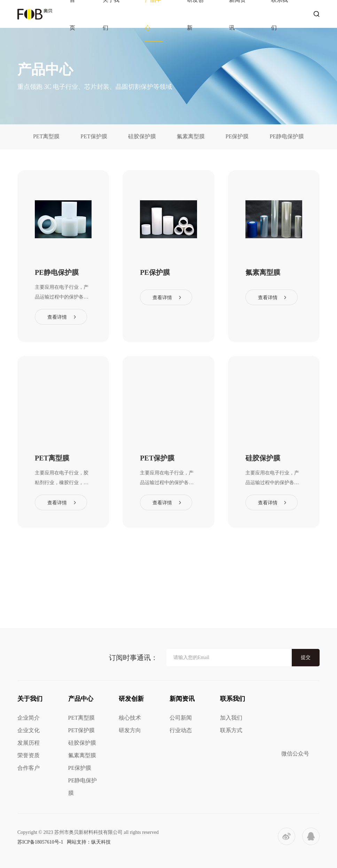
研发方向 (130, 730)
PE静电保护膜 (287, 136)
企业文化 (29, 730)
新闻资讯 (182, 699)
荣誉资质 (29, 755)
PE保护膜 (237, 136)
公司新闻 (181, 718)
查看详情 (57, 317)
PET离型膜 (46, 136)
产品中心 (81, 699)
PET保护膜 (94, 136)
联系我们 (233, 699)
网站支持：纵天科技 (89, 842)
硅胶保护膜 (142, 136)
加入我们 (231, 718)
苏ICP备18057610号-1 (40, 842)
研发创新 (131, 699)
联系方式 (231, 730)
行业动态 (181, 730)
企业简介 (29, 718)
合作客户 (29, 768)
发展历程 (29, 743)
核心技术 (130, 718)
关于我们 (30, 699)
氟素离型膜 (191, 136)
